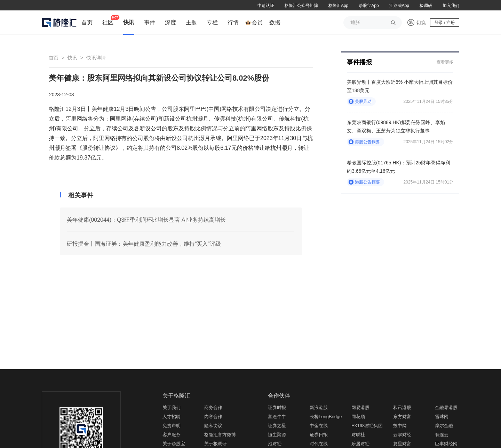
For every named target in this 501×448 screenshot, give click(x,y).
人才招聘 (172, 417)
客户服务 (172, 435)
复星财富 (402, 444)
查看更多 (445, 62)
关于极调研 (216, 444)
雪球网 (442, 417)
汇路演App (399, 6)
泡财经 (275, 444)
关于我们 (172, 408)
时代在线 (319, 444)
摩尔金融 (444, 426)
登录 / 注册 (445, 23)
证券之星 (277, 426)
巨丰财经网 (446, 444)
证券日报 (319, 435)
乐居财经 (360, 444)
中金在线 (319, 426)
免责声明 (172, 426)
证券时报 (277, 408)
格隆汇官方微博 (220, 435)
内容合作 (213, 417)
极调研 (426, 6)
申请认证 (266, 6)
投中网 (400, 426)
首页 (54, 58)
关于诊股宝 (174, 444)
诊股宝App (369, 6)
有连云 (442, 435)
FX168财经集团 (367, 426)
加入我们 (451, 6)
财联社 (358, 435)
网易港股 (360, 408)
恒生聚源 (277, 435)
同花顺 (358, 417)
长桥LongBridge (326, 417)
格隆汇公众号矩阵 (301, 6)
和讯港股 (402, 408)
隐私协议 (213, 426)
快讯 (72, 58)
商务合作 (213, 408)
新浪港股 (319, 408)
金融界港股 (446, 408)
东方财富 (402, 417)
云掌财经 (402, 435)
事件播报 (359, 62)
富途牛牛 (277, 417)
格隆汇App (338, 6)
